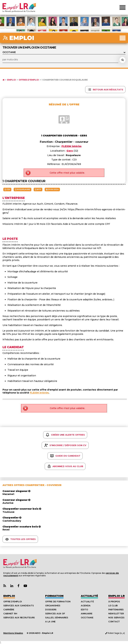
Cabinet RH (10, 613)
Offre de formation (58, 601)
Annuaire (87, 613)
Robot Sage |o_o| (115, 633)
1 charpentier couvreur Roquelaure (65, 80)
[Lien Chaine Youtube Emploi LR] (25, 586)
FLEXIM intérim (39, 393)
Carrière (9, 609)
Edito (84, 609)
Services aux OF (55, 613)
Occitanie (87, 617)
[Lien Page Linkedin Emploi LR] (12, 586)
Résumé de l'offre (64, 104)
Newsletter (116, 613)
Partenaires (116, 609)
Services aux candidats (18, 605)
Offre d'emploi (12, 601)
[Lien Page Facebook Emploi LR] (18, 586)
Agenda (86, 605)
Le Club (113, 605)
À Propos (114, 601)
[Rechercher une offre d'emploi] (122, 60)
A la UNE (50, 621)
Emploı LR (116, 596)
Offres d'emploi (29, 80)
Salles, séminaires (57, 617)
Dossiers (51, 609)
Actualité (89, 596)
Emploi (11, 80)
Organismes (53, 605)
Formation (54, 596)
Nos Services (116, 617)
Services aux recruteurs (19, 617)
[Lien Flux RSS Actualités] (5, 586)
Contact (114, 621)
